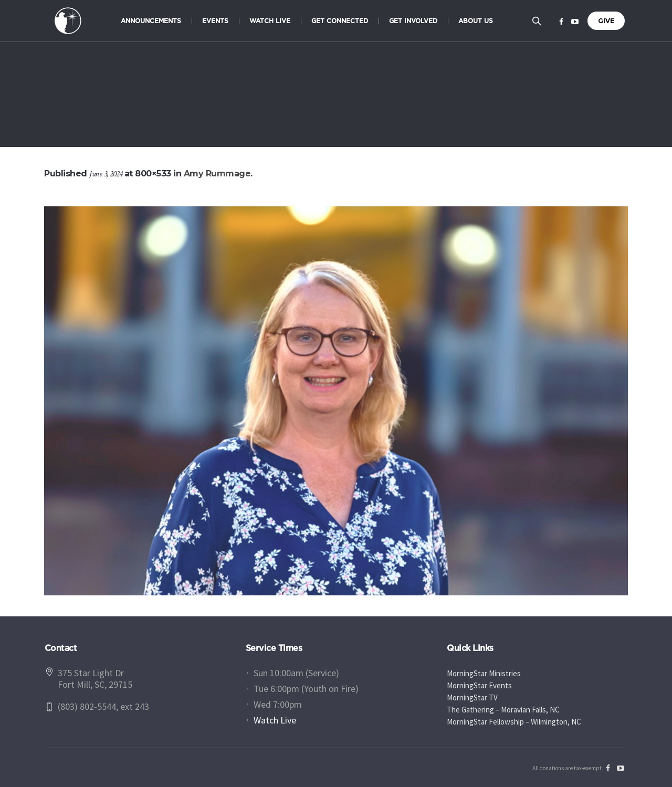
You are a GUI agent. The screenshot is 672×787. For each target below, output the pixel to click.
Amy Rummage (217, 174)
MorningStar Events (479, 685)
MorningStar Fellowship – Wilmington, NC (514, 722)
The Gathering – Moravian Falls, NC (503, 710)
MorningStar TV (472, 697)
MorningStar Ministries (484, 673)
